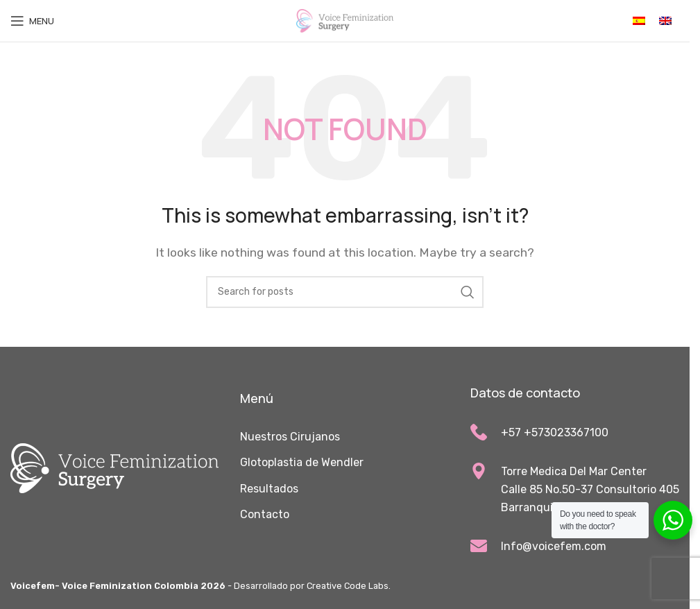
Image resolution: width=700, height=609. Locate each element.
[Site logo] (345, 20)
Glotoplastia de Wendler (302, 462)
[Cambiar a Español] (639, 21)
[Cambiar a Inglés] (665, 21)
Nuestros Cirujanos (290, 437)
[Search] (345, 292)
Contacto (265, 514)
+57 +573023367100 (555, 432)
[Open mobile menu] (32, 21)
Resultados (269, 489)
